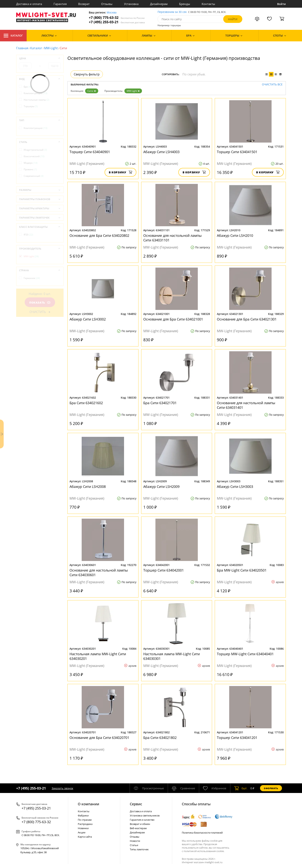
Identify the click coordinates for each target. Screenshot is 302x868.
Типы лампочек (139, 849)
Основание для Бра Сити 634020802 (99, 235)
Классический (34, 156)
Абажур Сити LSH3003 (235, 487)
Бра (27, 87)
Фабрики (83, 815)
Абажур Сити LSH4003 (161, 152)
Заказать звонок (62, 788)
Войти (281, 4)
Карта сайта (85, 837)
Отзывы (107, 4)
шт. (241, 788)
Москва (112, 13)
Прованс (30, 169)
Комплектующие (36, 93)
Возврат (84, 4)
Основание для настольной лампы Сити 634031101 (172, 238)
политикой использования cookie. (204, 851)
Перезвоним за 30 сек (172, 12)
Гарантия (60, 4)
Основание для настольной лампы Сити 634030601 (99, 573)
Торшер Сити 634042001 (164, 570)
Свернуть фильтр (87, 74)
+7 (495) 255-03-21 (117, 22)
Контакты (208, 4)
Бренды (185, 4)
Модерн (31, 163)
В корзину (120, 172)
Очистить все (272, 85)
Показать (40, 303)
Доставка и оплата (29, 4)
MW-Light (51, 48)
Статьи (134, 845)
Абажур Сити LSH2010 (235, 235)
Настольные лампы (36, 100)
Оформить (271, 788)
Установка (131, 4)
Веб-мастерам (138, 828)
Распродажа (85, 824)
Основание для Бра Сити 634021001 (173, 319)
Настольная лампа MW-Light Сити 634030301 (172, 656)
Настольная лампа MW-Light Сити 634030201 (98, 656)
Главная (22, 48)
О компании (89, 804)
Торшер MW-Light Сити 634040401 (245, 654)
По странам (85, 820)
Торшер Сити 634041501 (237, 152)
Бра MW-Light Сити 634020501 (242, 570)
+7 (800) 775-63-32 (117, 18)
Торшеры (31, 106)
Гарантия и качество (142, 820)
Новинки (83, 828)
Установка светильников (145, 815)
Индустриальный (35, 150)
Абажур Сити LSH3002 (88, 319)
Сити (92, 91)
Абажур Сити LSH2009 (161, 487)
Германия (32, 278)
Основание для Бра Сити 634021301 (247, 319)
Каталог (13, 36)
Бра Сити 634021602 (86, 403)
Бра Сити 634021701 (160, 403)
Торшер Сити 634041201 (237, 738)
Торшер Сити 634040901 (90, 152)
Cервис (136, 804)
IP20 (28, 235)
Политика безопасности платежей (202, 833)
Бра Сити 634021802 (160, 738)
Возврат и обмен (140, 824)
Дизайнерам (159, 4)
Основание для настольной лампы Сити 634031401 (246, 405)
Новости (135, 841)
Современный (34, 176)
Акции (82, 832)
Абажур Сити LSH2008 (88, 487)
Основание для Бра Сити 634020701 (99, 738)
